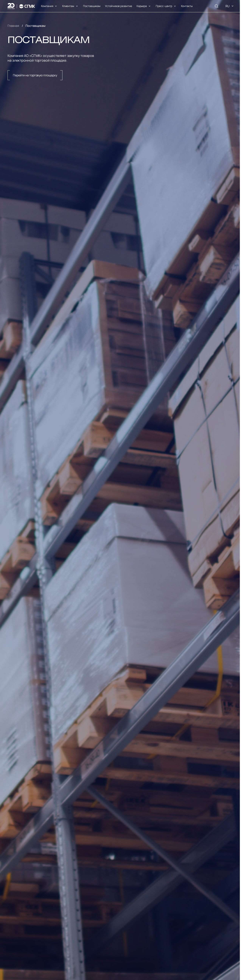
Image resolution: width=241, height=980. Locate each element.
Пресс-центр (164, 6)
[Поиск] (216, 6)
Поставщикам (92, 6)
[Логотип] (21, 6)
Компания (47, 6)
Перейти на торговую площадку (35, 75)
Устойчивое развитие (118, 6)
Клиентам (68, 6)
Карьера (142, 6)
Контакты (187, 6)
